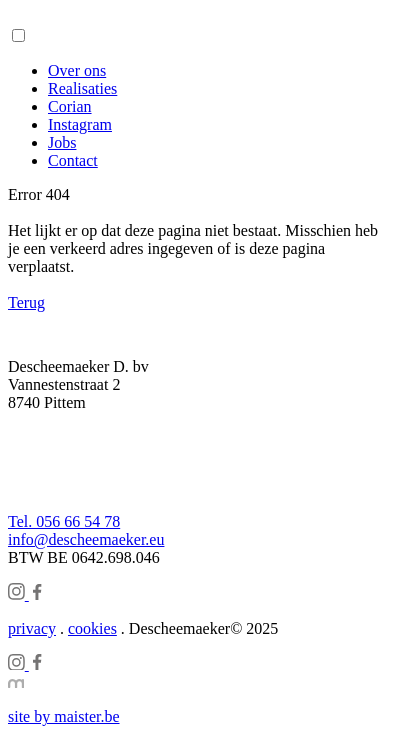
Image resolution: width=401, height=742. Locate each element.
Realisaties (82, 88)
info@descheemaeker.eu (86, 539)
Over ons (77, 70)
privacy (32, 628)
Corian (70, 106)
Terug (26, 302)
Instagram (80, 124)
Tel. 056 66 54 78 (64, 521)
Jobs (62, 142)
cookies (92, 628)
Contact (73, 160)
